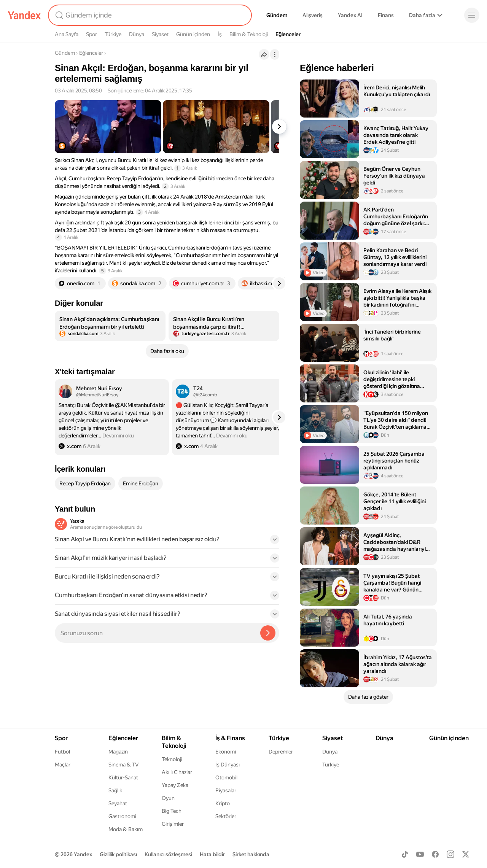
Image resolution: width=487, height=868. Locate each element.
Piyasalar (226, 790)
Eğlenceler (288, 34)
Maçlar (63, 765)
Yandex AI (350, 15)
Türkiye (113, 34)
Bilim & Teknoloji (249, 34)
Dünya (137, 34)
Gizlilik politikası (118, 854)
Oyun (168, 798)
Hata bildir (212, 854)
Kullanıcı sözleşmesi (168, 854)
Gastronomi (122, 816)
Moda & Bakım (126, 829)
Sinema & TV (123, 765)
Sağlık (115, 790)
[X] (466, 854)
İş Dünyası (228, 765)
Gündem (277, 15)
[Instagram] (450, 854)
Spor (92, 34)
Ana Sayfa (67, 34)
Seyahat (118, 803)
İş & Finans (230, 738)
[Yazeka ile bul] (268, 633)
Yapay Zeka (175, 785)
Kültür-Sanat (123, 777)
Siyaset (160, 34)
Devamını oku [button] (118, 436)
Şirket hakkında (251, 854)
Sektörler (226, 816)
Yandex (83, 854)
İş (220, 34)
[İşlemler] (275, 54)
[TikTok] (405, 854)
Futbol (62, 752)
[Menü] (472, 15)
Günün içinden (193, 34)
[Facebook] (435, 854)
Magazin (118, 752)
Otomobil (226, 777)
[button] (167, 542)
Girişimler (173, 824)
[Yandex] (24, 15)
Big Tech (172, 811)
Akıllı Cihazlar (177, 772)
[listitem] (110, 326)
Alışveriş (313, 15)
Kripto (223, 803)
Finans (386, 15)
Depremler (281, 752)
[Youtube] (420, 854)
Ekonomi (226, 752)
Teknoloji (172, 759)
